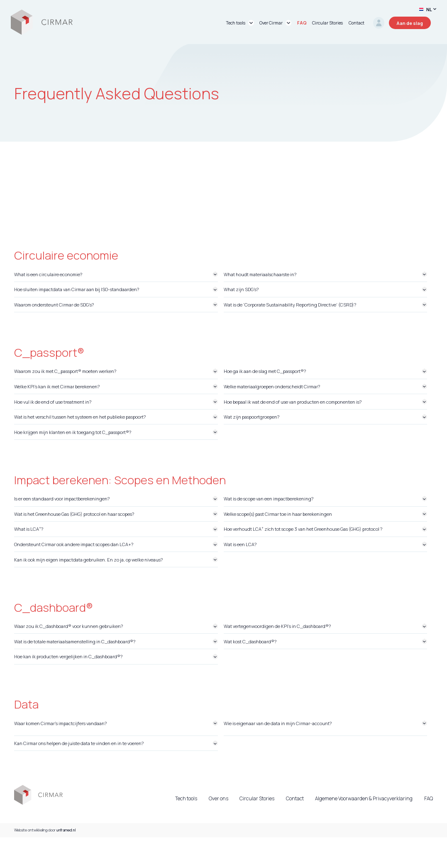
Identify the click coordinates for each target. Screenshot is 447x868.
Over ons (219, 798)
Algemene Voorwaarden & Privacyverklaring (364, 798)
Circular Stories (257, 798)
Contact (295, 798)
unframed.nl (66, 830)
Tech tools (186, 798)
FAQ (429, 798)
